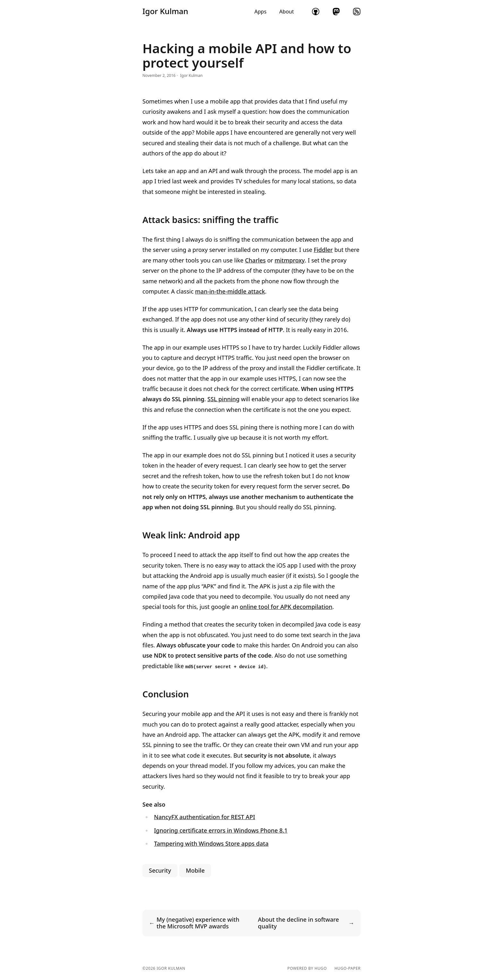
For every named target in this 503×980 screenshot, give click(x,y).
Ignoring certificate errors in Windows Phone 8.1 (221, 830)
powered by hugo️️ (307, 968)
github (316, 12)
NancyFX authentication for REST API (205, 817)
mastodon (336, 12)
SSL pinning (224, 399)
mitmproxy (290, 260)
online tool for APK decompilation (286, 607)
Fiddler (323, 250)
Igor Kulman (165, 11)
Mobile (195, 870)
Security (160, 870)
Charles (256, 260)
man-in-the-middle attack (230, 291)
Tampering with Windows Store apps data (211, 843)
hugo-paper (348, 968)
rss (357, 12)
